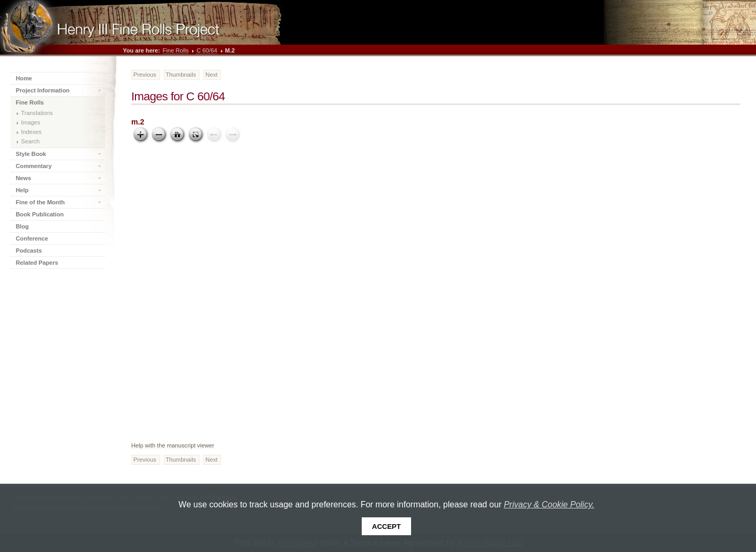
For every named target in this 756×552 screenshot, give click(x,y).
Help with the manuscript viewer (173, 445)
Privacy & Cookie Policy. (549, 504)
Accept (387, 527)
